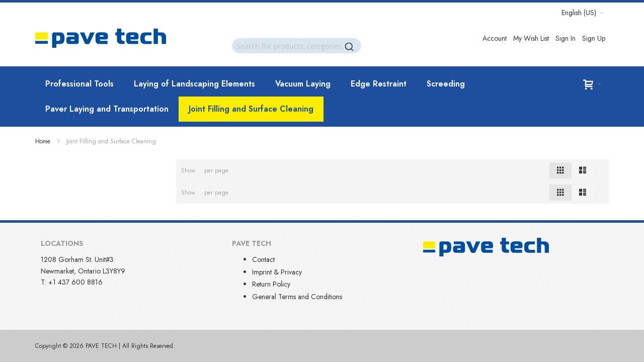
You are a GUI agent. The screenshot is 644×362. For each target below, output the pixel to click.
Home (43, 141)
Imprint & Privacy (277, 272)
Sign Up (594, 38)
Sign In (566, 38)
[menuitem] (79, 84)
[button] (583, 13)
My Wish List (531, 38)
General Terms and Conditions (297, 297)
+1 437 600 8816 (75, 282)
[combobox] (297, 46)
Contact (263, 259)
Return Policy (271, 284)
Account (495, 38)
